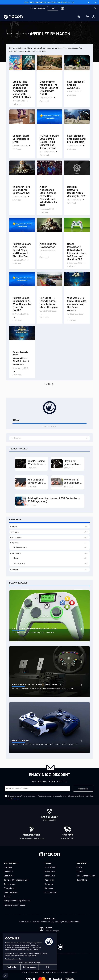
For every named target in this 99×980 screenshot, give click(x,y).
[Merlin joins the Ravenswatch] (49, 229)
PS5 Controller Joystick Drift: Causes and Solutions (36, 481)
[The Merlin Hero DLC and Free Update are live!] (22, 172)
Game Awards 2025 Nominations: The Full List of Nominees (21, 358)
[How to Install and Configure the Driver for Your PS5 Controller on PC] (57, 482)
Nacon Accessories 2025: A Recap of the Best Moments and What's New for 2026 (48, 196)
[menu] (50, 17)
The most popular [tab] (19, 449)
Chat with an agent (52, 931)
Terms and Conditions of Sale (16, 880)
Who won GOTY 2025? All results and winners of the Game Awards (77, 304)
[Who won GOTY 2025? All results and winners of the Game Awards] (77, 283)
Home (9, 33)
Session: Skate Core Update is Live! (21, 139)
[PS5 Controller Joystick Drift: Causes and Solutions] (21, 482)
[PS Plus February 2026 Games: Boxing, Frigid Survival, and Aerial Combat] (49, 121)
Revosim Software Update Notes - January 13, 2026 (77, 191)
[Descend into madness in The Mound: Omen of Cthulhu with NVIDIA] (49, 67)
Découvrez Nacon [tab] (18, 583)
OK (53, 8)
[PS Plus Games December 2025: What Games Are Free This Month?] (22, 283)
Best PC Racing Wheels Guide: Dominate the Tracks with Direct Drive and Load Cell (36, 462)
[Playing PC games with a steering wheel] (57, 464)
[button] (87, 438)
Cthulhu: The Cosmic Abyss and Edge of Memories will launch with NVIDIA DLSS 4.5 (22, 89)
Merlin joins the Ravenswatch (48, 245)
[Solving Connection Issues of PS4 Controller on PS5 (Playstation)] (21, 501)
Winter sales (50, 872)
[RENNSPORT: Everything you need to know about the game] (49, 283)
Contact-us (8, 872)
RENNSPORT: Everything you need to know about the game (49, 302)
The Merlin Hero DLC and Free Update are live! (21, 190)
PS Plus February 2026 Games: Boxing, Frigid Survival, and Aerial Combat (49, 142)
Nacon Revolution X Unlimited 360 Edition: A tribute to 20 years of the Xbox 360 (77, 251)
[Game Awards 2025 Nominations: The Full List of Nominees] (22, 337)
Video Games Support (86, 876)
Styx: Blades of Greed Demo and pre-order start (76, 139)
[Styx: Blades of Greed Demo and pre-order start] (77, 121)
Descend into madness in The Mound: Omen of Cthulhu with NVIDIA (49, 88)
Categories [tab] (15, 519)
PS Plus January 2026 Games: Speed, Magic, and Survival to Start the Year (22, 250)
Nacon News (21, 33)
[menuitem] (49, 12)
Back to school (51, 892)
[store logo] (13, 17)
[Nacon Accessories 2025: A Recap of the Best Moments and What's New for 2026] (49, 172)
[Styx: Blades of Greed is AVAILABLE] (77, 67)
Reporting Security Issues (14, 905)
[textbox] (49, 438)
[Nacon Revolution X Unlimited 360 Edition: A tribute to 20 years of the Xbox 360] (77, 229)
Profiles (80, 867)
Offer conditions (11, 892)
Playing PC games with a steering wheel (72, 462)
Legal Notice (9, 876)
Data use (16, 799)
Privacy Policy (10, 888)
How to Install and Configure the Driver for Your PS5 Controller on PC (73, 481)
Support (80, 872)
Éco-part (7, 897)
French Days (50, 876)
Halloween (49, 888)
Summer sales (50, 867)
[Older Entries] (52, 384)
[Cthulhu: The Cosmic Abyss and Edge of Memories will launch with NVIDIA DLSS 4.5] (22, 67)
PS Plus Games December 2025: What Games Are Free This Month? (22, 304)
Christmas (49, 884)
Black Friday (49, 880)
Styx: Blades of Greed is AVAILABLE (76, 85)
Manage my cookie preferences (17, 901)
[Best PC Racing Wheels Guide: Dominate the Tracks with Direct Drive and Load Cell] (21, 464)
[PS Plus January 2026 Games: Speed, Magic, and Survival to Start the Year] (22, 229)
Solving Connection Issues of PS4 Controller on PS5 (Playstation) (54, 500)
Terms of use (9, 884)
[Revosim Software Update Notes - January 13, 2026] (77, 172)
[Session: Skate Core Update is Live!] (22, 121)
